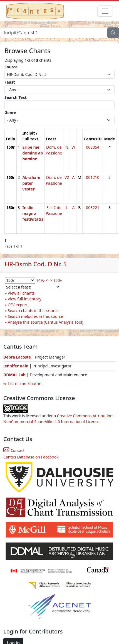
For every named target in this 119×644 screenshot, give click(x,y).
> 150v (56, 280)
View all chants (21, 293)
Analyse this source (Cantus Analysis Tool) (46, 322)
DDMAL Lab (14, 375)
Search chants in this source (33, 311)
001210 (93, 177)
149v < (42, 280)
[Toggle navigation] (105, 11)
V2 (67, 177)
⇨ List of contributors (23, 384)
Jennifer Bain (16, 366)
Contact (14, 450)
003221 (93, 208)
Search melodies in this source (35, 316)
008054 (93, 147)
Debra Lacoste (17, 357)
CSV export (18, 305)
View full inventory (25, 299)
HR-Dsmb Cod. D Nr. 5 (36, 264)
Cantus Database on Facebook (31, 457)
